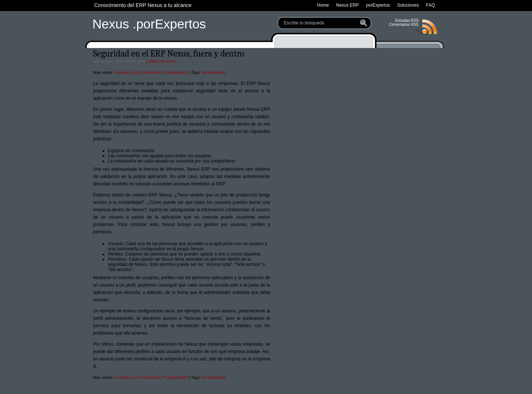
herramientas (214, 72)
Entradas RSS (407, 20)
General (121, 72)
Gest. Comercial (146, 72)
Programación (175, 72)
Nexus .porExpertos (149, 24)
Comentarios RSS (404, 25)
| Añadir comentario (161, 61)
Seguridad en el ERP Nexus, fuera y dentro (169, 54)
